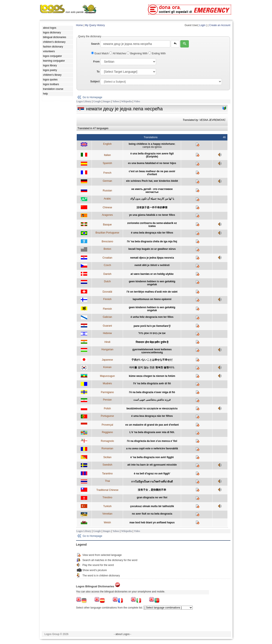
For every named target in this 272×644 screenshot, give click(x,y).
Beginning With (137, 53)
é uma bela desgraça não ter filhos (152, 233)
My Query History (95, 25)
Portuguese (107, 416)
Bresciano (107, 241)
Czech (107, 265)
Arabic (107, 199)
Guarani (107, 326)
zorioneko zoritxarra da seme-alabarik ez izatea (152, 225)
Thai (107, 481)
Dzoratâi (107, 292)
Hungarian (107, 349)
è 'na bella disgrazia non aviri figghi (152, 457)
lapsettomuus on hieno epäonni (152, 299)
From (96, 62)
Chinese (107, 207)
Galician (107, 317)
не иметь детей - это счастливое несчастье (152, 191)
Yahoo (116, 101)
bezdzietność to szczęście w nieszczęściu (152, 409)
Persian (107, 400)
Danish (107, 274)
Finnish (107, 299)
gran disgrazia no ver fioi (152, 497)
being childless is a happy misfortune (152, 144)
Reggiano (107, 432)
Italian (107, 155)
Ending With (157, 53)
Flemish (107, 309)
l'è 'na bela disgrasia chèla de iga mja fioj (152, 241)
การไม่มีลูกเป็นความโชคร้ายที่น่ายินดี (152, 482)
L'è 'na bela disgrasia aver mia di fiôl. (152, 432)
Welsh (107, 523)
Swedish (107, 465)
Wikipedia (126, 101)
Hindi (107, 342)
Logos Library (84, 101)
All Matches (118, 53)
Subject (95, 81)
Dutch (107, 281)
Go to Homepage (92, 97)
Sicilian (107, 457)
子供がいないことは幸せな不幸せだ (152, 360)
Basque (107, 225)
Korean (107, 367)
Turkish (107, 506)
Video (137, 101)
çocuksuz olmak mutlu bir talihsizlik (152, 506)
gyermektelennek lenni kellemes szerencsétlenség (152, 351)
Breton (107, 249)
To (98, 72)
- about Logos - (122, 634)
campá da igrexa (152, 147)
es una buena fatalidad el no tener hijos (152, 163)
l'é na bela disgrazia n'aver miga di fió (152, 392)
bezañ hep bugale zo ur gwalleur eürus (152, 249)
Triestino (107, 497)
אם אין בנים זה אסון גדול (152, 333)
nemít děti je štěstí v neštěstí (152, 265)
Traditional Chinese (107, 490)
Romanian (107, 449)
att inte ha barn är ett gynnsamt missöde (152, 465)
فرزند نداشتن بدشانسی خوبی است (152, 400)
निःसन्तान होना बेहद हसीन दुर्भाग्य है (152, 342)
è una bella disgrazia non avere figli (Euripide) (152, 155)
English (107, 144)
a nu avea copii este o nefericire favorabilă (152, 449)
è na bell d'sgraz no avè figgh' (152, 474)
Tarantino (107, 474)
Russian (107, 191)
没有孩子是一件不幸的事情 (152, 207)
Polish (107, 409)
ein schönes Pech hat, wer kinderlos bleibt (152, 181)
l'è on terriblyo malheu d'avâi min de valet (152, 292)
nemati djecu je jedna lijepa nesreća (152, 258)
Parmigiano (107, 392)
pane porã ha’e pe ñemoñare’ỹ (152, 326)
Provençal (107, 425)
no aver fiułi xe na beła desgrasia (152, 514)
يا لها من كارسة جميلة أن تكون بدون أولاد (152, 199)
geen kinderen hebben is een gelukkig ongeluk (152, 283)
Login (202, 25)
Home (80, 25)
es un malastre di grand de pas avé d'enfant (152, 425)
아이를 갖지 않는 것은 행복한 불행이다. (152, 367)
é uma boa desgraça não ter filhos (152, 416)
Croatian (107, 258)
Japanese (107, 360)
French (107, 173)
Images (107, 101)
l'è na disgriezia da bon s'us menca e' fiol (152, 441)
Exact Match (100, 53)
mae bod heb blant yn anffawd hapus (152, 523)
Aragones (107, 215)
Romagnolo (107, 441)
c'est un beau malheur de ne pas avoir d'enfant (152, 173)
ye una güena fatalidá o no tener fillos (152, 215)
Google (97, 101)
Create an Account (220, 25)
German (107, 181)
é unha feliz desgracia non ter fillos (152, 317)
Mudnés (107, 383)
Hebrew (107, 333)
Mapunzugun (107, 376)
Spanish (107, 163)
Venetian (107, 514)
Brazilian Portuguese (107, 233)
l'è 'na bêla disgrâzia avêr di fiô (152, 383)
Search (95, 44)
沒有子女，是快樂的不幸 (152, 490)
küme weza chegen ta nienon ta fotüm (152, 376)
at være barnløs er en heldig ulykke (152, 274)
